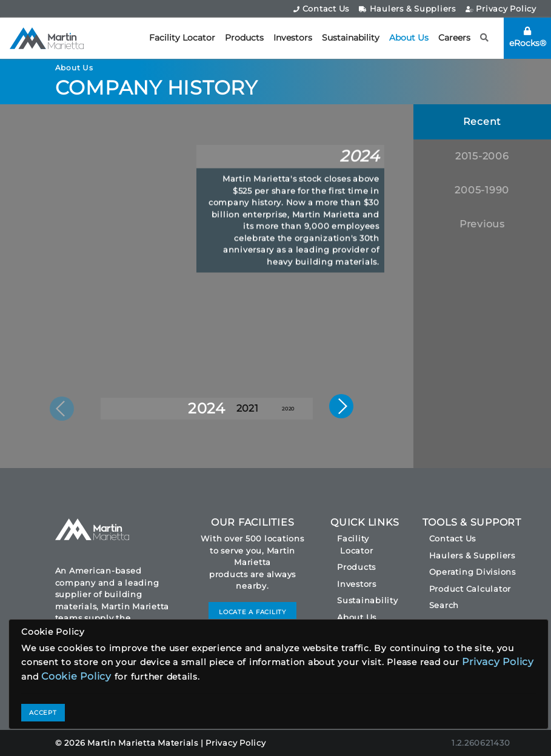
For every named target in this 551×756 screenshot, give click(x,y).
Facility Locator (182, 38)
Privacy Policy (501, 8)
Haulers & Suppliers (407, 8)
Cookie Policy (76, 676)
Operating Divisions (473, 572)
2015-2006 (482, 156)
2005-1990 (482, 190)
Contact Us (321, 8)
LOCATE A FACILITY (252, 612)
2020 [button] (288, 409)
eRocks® (528, 38)
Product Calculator (470, 589)
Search (444, 605)
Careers (454, 38)
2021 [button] (247, 408)
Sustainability (351, 38)
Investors (293, 38)
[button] (485, 38)
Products (244, 38)
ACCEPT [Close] (43, 713)
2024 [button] (207, 408)
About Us (409, 38)
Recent (483, 122)
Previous (482, 224)
